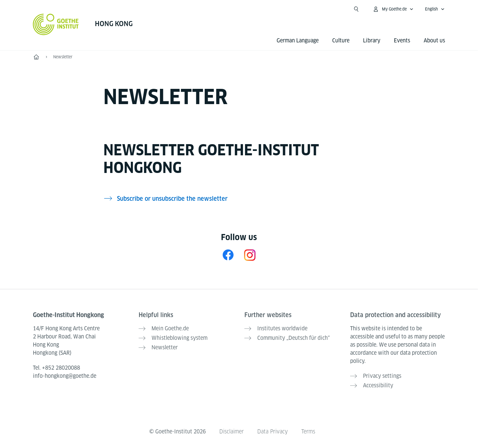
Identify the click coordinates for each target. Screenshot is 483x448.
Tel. (56, 368)
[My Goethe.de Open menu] (393, 9)
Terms (308, 432)
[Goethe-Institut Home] (56, 24)
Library (372, 41)
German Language (298, 41)
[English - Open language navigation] (435, 9)
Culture (341, 41)
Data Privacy (273, 432)
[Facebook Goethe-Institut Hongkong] (228, 255)
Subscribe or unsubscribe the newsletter (172, 199)
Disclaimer (232, 432)
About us (434, 41)
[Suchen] (356, 9)
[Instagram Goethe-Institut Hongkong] (250, 255)
